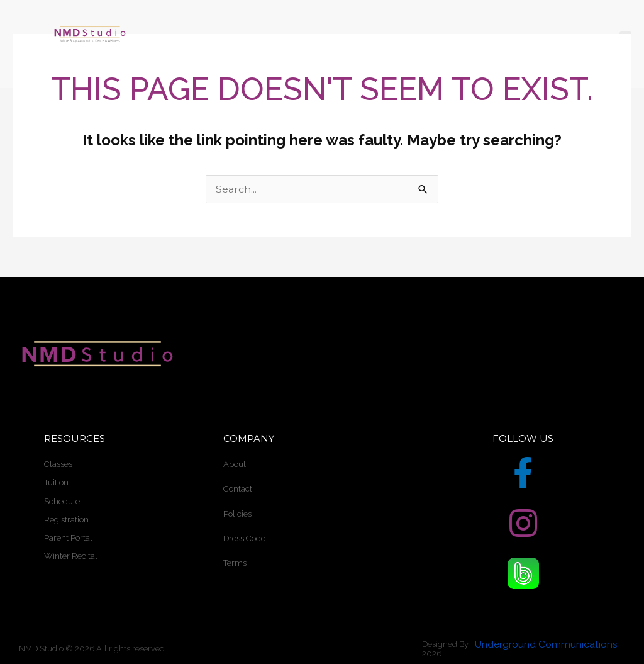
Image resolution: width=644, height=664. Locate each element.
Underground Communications (546, 644)
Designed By (445, 644)
